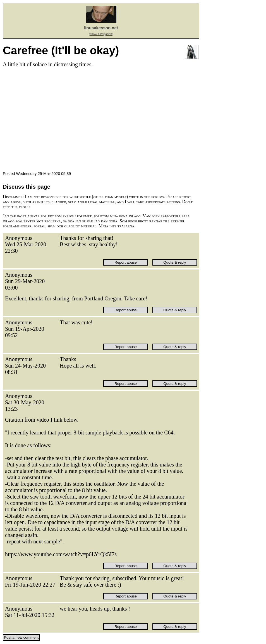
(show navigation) (101, 34)
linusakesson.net (101, 28)
